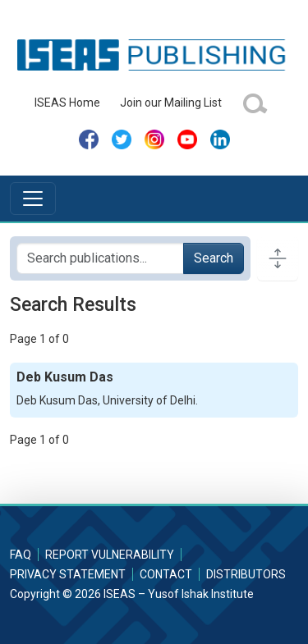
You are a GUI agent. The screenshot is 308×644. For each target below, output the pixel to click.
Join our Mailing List (171, 103)
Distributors (246, 574)
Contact (166, 574)
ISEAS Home (67, 103)
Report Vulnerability (110, 555)
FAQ (21, 555)
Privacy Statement (68, 574)
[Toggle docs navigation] (278, 258)
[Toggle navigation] (33, 199)
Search (214, 258)
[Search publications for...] (100, 258)
